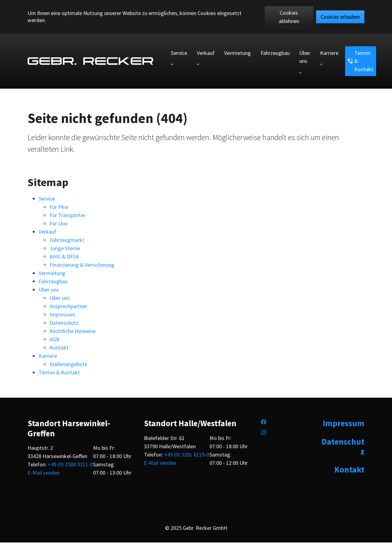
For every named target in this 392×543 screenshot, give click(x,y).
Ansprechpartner (68, 307)
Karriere (48, 356)
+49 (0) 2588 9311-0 (70, 465)
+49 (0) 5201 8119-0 (187, 455)
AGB (55, 340)
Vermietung (52, 274)
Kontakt (59, 348)
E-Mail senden (44, 473)
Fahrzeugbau (53, 282)
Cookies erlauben (340, 17)
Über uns (49, 290)
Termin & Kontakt (59, 373)
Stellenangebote (68, 365)
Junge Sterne (65, 249)
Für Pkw (59, 207)
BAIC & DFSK (64, 257)
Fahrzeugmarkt (67, 241)
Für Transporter (68, 216)
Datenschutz (64, 323)
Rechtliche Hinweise (73, 332)
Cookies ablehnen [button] (289, 17)
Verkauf (47, 232)
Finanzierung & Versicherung (82, 265)
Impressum (62, 315)
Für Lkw (59, 224)
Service (47, 199)
